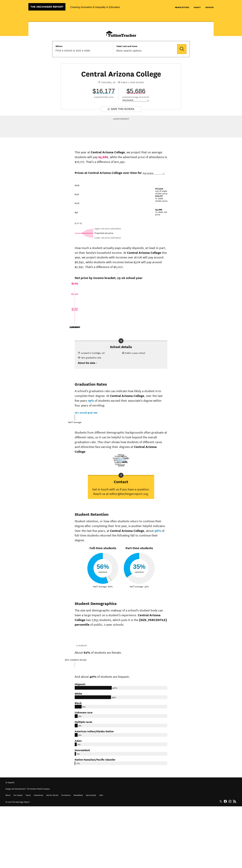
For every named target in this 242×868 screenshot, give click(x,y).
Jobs (101, 856)
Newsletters (182, 7)
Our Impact (18, 856)
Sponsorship (91, 856)
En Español (10, 844)
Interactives (38, 856)
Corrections (66, 856)
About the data (88, 363)
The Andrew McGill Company (38, 850)
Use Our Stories (52, 856)
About (197, 7)
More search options (129, 51)
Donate (210, 7)
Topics (28, 856)
